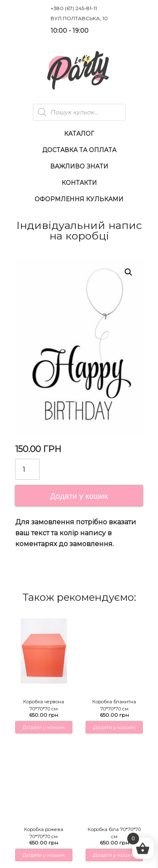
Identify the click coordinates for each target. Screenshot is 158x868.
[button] (129, 272)
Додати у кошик (79, 496)
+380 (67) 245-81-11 (74, 8)
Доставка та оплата (79, 150)
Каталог (79, 134)
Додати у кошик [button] (44, 727)
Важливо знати (79, 166)
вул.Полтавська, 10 (79, 18)
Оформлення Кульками (79, 199)
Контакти (79, 183)
